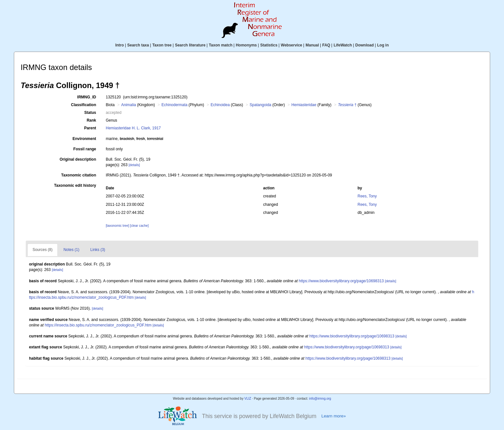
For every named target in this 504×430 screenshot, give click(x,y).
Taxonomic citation (79, 175)
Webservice (291, 45)
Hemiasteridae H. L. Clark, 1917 (133, 128)
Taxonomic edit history (75, 185)
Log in (383, 45)
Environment (84, 139)
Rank (91, 120)
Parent (90, 128)
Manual (312, 45)
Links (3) (98, 250)
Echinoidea (220, 105)
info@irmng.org (320, 399)
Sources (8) (43, 250)
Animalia (129, 105)
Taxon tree (162, 45)
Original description (78, 159)
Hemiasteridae (304, 105)
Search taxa (138, 45)
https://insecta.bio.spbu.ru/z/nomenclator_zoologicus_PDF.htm (98, 325)
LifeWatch (343, 45)
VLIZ (248, 399)
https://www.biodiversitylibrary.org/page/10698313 (341, 281)
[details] (134, 165)
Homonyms (246, 45)
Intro (120, 45)
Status (90, 113)
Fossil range (85, 149)
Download (365, 45)
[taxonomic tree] (117, 226)
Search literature (190, 45)
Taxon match (221, 45)
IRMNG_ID (87, 97)
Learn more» (334, 416)
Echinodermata (174, 105)
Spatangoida (261, 105)
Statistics (269, 45)
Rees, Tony (367, 196)
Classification (83, 105)
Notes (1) (71, 250)
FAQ (326, 45)
